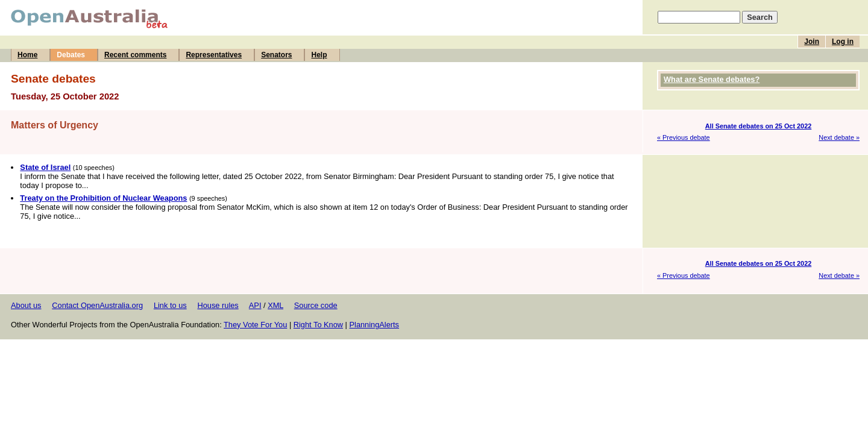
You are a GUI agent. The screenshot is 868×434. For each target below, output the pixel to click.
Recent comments (135, 55)
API (255, 305)
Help (319, 55)
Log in (843, 42)
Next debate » (839, 137)
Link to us (170, 305)
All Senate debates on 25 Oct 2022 (759, 126)
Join (812, 42)
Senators (276, 55)
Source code (316, 305)
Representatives (214, 55)
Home (27, 55)
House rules (218, 305)
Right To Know (318, 325)
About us (26, 305)
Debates (71, 55)
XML (275, 305)
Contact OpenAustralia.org (97, 305)
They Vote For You (255, 325)
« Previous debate (684, 137)
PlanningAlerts (375, 325)
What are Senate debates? (712, 79)
